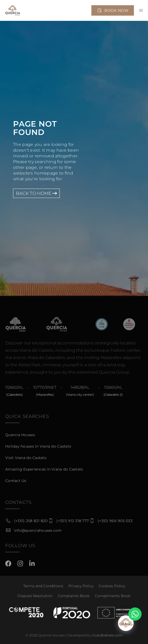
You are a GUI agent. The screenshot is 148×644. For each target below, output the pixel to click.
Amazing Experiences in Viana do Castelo (44, 469)
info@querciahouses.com (38, 530)
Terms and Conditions (43, 586)
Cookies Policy (112, 586)
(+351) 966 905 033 (115, 521)
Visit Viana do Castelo (26, 458)
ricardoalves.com (107, 635)
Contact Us (16, 481)
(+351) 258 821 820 (31, 521)
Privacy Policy (81, 586)
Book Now (113, 10)
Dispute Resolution (35, 596)
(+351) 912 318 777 (73, 521)
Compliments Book (113, 596)
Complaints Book (74, 596)
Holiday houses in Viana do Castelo (38, 446)
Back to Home (36, 193)
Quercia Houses (20, 435)
